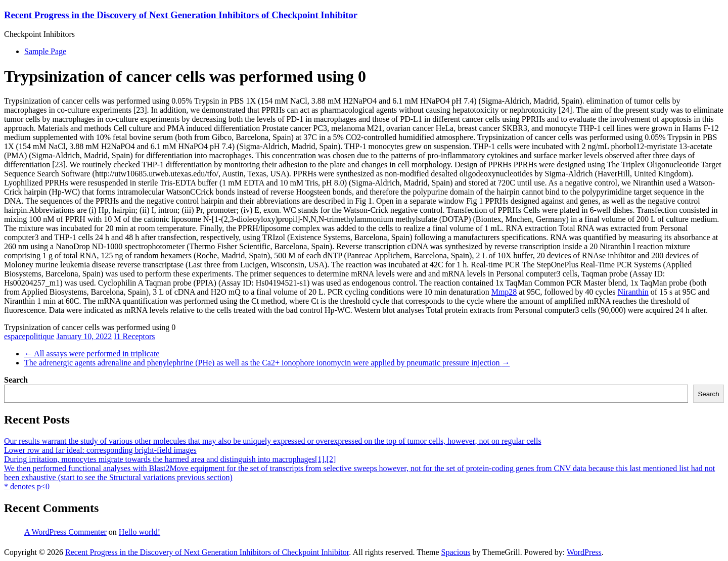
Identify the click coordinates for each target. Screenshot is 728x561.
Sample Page (45, 51)
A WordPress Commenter (65, 532)
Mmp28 (504, 292)
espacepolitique (29, 336)
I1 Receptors (134, 336)
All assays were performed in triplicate (92, 354)
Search (16, 380)
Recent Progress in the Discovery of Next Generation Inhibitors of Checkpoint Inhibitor (181, 15)
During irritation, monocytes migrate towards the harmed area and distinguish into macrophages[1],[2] (170, 459)
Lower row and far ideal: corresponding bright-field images (100, 450)
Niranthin (633, 292)
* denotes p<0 (27, 486)
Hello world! (140, 532)
